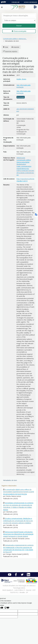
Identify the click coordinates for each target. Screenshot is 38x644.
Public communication (24, 166)
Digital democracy (23, 168)
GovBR (3, 2)
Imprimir (16, 47)
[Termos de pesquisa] (19, 16)
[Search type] (19, 20)
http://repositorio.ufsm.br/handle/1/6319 (25, 180)
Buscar (19, 26)
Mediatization (21, 164)
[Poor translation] (7, 608)
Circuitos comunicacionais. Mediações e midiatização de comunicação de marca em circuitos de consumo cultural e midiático (18, 521)
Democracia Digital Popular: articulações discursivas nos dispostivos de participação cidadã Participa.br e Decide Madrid (18, 534)
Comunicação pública (24, 160)
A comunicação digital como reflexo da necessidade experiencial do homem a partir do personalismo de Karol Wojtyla (19, 492)
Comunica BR (15, 2)
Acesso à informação (30, 2)
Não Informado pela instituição (23, 86)
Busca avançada (19, 31)
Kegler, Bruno (21, 79)
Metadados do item (10, 480)
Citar (6, 47)
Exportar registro (11, 51)
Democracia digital (23, 162)
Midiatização (21, 158)
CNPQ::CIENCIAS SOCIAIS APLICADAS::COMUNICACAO (25, 173)
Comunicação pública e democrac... (15, 39)
